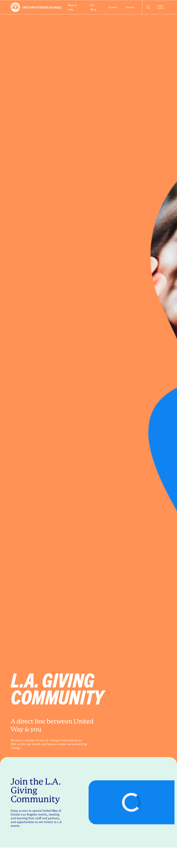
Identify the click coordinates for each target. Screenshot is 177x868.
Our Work (93, 7)
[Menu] (160, 7)
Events (113, 7)
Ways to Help (72, 7)
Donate (130, 7)
